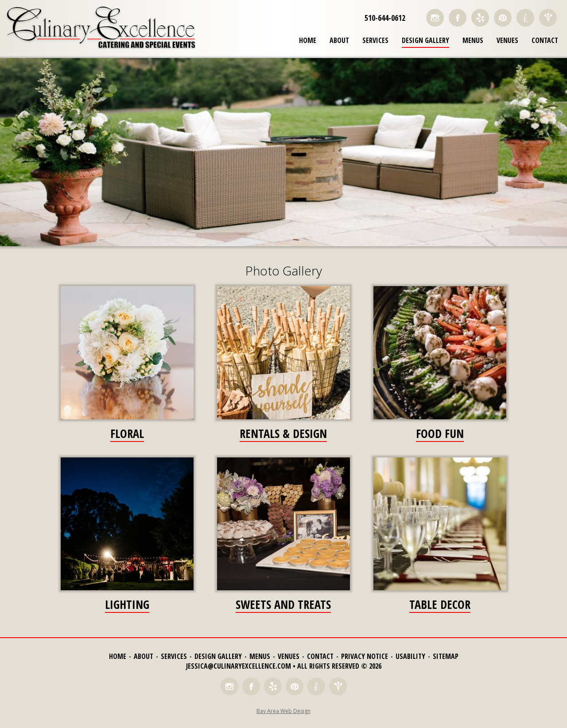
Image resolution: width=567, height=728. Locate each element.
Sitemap (446, 656)
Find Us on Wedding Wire (548, 18)
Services (375, 40)
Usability (410, 656)
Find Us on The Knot (525, 18)
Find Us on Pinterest (503, 18)
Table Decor (440, 606)
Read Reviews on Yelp (480, 18)
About (339, 40)
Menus (473, 40)
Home (308, 40)
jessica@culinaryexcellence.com (239, 666)
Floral (127, 435)
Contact (545, 40)
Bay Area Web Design (283, 711)
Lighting (127, 606)
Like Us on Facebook (458, 18)
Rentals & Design (283, 435)
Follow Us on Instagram (435, 18)
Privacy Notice (365, 656)
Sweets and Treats (283, 606)
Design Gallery (425, 40)
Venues (507, 40)
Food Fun (440, 435)
